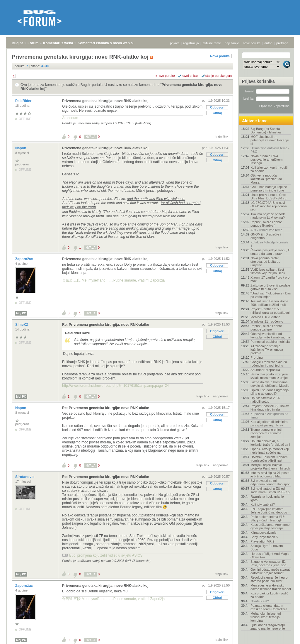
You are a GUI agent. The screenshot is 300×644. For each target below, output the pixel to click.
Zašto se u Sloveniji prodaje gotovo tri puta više (270, 287)
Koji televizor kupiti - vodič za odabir (269, 169)
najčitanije (232, 43)
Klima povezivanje (264, 533)
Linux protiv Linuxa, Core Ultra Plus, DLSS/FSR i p (268, 196)
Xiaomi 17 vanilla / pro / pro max (270, 279)
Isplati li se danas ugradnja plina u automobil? (270, 392)
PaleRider (24, 101)
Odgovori (217, 107)
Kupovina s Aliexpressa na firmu (269, 416)
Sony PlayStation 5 (264, 537)
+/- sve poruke (165, 76)
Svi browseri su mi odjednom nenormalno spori (270, 482)
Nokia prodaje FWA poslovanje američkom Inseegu (266, 160)
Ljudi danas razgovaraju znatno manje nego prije (268, 627)
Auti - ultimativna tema (266, 230)
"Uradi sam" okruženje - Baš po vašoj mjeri (271, 295)
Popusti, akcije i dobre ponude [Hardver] (266, 224)
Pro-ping (257, 357)
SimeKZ (22, 325)
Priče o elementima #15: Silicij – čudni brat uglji (268, 518)
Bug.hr (17, 43)
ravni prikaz (190, 76)
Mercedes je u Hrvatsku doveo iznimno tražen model (271, 587)
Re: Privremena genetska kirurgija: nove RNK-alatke (106, 325)
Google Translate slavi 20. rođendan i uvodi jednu (269, 364)
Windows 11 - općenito (267, 321)
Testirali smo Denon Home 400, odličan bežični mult (269, 303)
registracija (191, 43)
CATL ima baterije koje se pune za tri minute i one (269, 189)
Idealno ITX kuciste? (265, 317)
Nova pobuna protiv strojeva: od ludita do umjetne (265, 262)
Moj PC (21, 313)
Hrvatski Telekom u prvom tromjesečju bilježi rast (269, 459)
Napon (21, 148)
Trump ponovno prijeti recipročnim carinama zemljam (266, 433)
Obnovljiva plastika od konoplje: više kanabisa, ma (270, 335)
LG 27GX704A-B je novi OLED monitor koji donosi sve (269, 206)
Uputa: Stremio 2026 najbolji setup (265, 400)
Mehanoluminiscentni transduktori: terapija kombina (266, 617)
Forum (33, 43)
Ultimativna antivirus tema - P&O (270, 150)
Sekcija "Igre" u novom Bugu (267, 548)
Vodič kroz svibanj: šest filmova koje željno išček (268, 271)
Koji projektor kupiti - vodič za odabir (269, 595)
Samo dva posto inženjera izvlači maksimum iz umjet (269, 376)
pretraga (282, 43)
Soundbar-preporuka (265, 370)
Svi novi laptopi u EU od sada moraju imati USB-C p (270, 490)
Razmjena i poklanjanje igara (267, 498)
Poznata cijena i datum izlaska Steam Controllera (269, 607)
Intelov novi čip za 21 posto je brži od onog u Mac (270, 474)
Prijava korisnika (258, 81)
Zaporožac (24, 259)
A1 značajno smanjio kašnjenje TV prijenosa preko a (267, 350)
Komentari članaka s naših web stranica (111, 43)
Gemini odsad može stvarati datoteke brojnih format (270, 571)
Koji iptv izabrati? (263, 504)
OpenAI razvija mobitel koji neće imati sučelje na (270, 451)
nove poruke (252, 43)
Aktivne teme (255, 121)
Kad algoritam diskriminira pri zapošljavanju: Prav (269, 423)
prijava (175, 43)
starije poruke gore (219, 76)
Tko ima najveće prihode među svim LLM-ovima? (268, 216)
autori (269, 43)
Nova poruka (220, 56)
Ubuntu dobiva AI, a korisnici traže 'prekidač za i (270, 443)
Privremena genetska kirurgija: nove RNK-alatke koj (105, 101)
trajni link (222, 136)
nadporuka (221, 396)
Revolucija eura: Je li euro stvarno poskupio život (269, 579)
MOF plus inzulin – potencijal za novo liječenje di (270, 140)
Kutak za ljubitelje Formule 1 (269, 244)
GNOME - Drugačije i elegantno (266, 236)
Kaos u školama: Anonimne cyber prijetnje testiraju (270, 526)
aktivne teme (212, 43)
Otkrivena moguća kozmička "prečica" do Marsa (266, 179)
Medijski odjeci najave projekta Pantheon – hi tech (270, 467)
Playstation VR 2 (262, 541)
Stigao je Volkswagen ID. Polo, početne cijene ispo (268, 563)
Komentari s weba (58, 43)
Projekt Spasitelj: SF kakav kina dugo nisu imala (270, 408)
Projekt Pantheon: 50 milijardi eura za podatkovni (270, 311)
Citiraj (217, 113)
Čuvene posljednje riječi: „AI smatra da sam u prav (270, 252)
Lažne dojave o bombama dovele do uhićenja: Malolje (270, 384)
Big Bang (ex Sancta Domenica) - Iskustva (266, 131)
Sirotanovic (25, 477)
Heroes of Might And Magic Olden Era (270, 555)
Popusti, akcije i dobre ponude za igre (266, 328)
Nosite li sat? (260, 601)
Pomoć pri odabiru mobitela (270, 342)
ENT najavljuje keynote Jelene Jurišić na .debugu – (270, 511)
